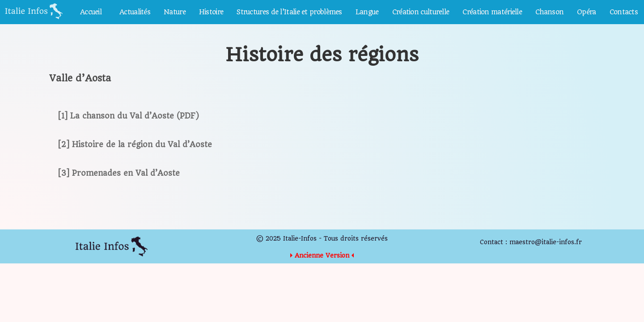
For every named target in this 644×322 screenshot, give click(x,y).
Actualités (135, 12)
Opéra (587, 12)
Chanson (549, 12)
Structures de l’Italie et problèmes (289, 12)
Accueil (91, 12)
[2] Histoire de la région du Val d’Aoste (135, 144)
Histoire (211, 12)
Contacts (624, 12)
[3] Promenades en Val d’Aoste (119, 173)
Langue (367, 12)
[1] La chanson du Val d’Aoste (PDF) (129, 116)
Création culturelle (421, 12)
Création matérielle (492, 12)
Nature (175, 12)
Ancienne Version (322, 255)
